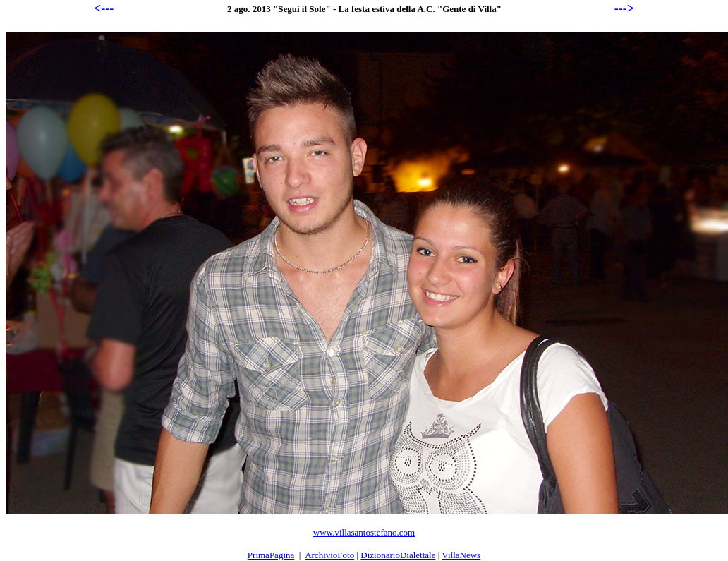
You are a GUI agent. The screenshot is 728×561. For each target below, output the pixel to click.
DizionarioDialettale (398, 555)
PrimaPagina (271, 555)
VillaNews (461, 555)
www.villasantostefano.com (364, 532)
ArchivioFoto (329, 555)
